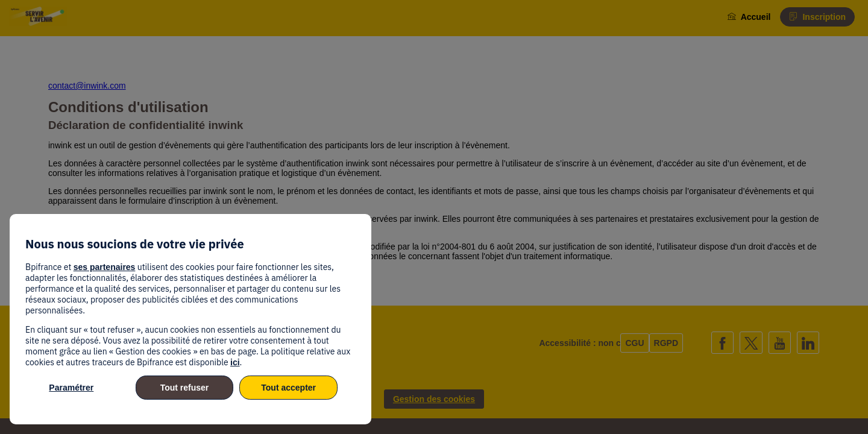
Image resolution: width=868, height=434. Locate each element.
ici (235, 362)
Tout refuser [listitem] (185, 388)
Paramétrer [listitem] (71, 388)
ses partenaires (105, 267)
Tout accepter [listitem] (288, 388)
